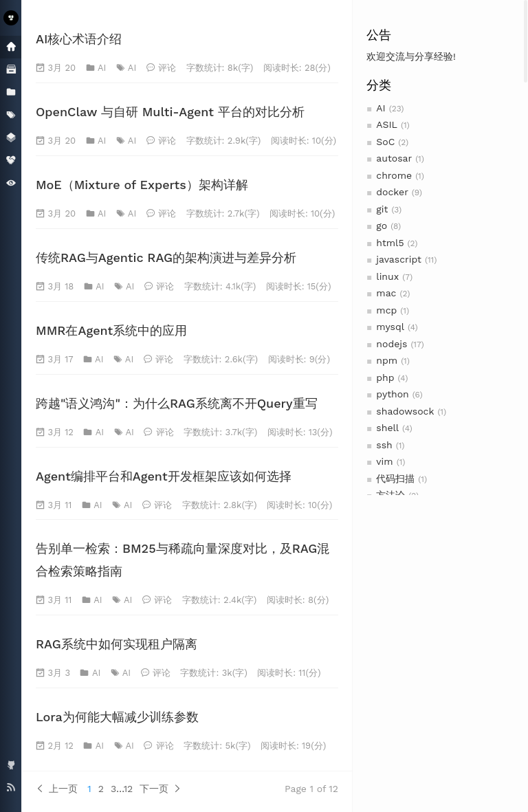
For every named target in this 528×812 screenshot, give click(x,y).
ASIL (387, 124)
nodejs (392, 344)
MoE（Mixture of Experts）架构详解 (142, 185)
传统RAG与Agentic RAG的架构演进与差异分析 (166, 257)
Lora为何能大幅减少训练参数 (117, 717)
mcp (386, 310)
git (382, 209)
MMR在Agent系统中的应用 (111, 330)
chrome (394, 175)
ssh (384, 445)
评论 (167, 68)
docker (392, 192)
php (385, 377)
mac (386, 293)
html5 (390, 243)
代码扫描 (395, 479)
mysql (390, 327)
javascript (399, 259)
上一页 (57, 789)
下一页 (161, 789)
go (382, 226)
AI (381, 108)
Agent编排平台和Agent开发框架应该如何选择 (164, 476)
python (392, 394)
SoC (385, 142)
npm (387, 360)
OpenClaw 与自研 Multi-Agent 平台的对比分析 (170, 112)
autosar (394, 158)
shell (387, 428)
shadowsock (405, 411)
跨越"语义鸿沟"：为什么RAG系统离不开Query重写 (177, 403)
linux (387, 276)
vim (384, 461)
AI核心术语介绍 (79, 39)
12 (129, 789)
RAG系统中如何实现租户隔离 (117, 644)
